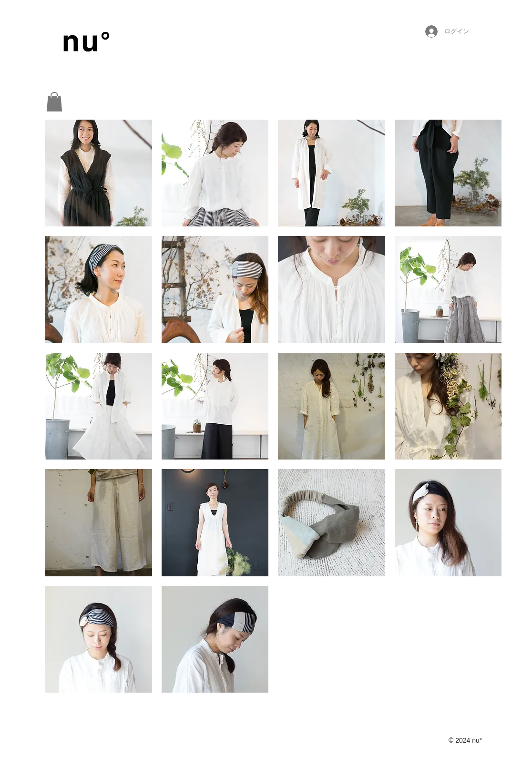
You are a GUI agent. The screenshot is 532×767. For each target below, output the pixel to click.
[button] (54, 102)
